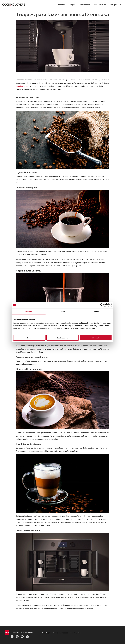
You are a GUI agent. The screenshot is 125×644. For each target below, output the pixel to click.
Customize (63, 338)
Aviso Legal (46, 633)
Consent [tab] (29, 311)
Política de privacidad (60, 633)
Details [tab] (62, 311)
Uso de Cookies (76, 633)
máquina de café (22, 86)
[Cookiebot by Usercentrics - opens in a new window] (102, 305)
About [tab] (96, 311)
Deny (29, 338)
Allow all (96, 338)
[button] (120, 5)
